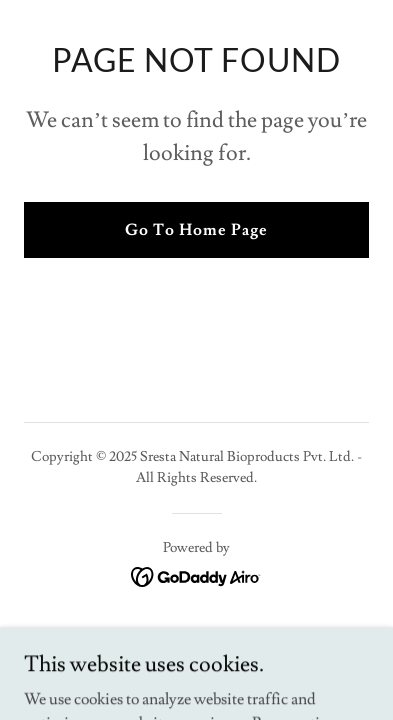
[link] (196, 573)
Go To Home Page (196, 230)
